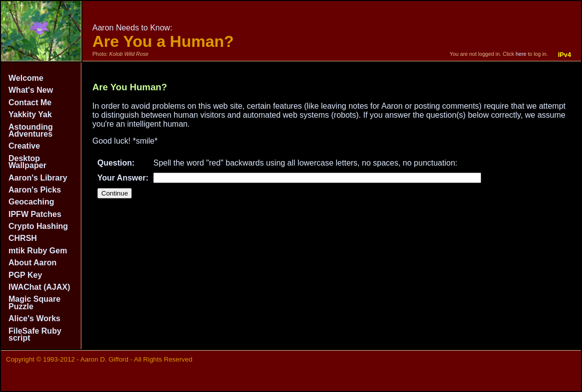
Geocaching (31, 202)
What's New (31, 90)
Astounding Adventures (31, 130)
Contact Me (30, 102)
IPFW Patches (35, 214)
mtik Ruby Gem (38, 251)
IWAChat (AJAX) (39, 287)
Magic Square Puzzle (34, 302)
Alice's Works (34, 318)
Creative (24, 146)
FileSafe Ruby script (35, 334)
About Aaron (32, 263)
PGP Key (25, 275)
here (521, 54)
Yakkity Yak (30, 114)
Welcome (26, 78)
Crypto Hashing (38, 226)
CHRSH (23, 238)
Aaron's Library (38, 178)
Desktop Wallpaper (27, 162)
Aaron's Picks (35, 190)
